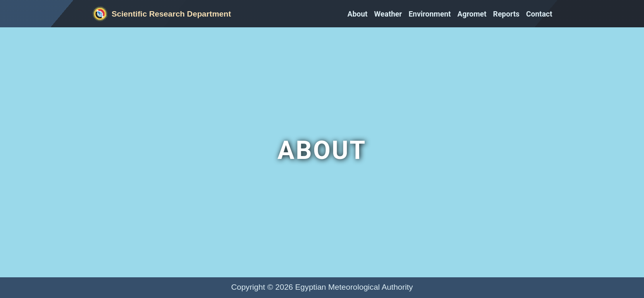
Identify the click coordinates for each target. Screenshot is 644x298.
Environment (429, 14)
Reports (506, 14)
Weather (388, 14)
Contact (539, 14)
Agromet (472, 14)
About (358, 14)
